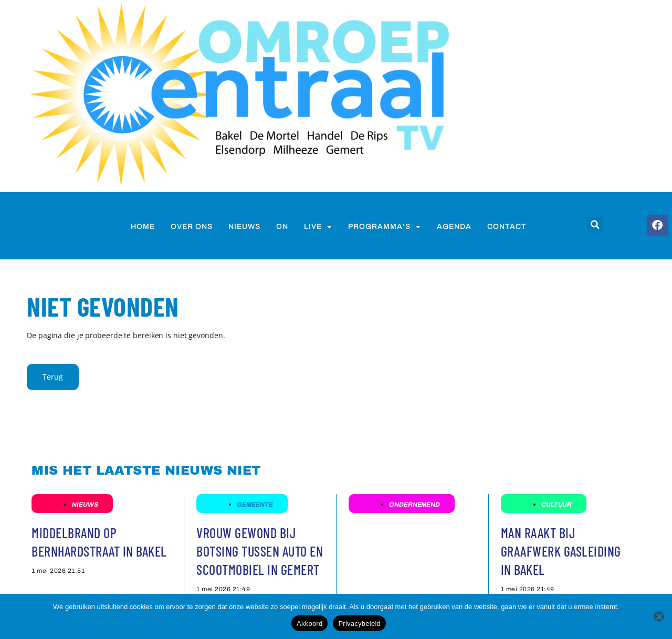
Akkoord (309, 624)
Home (143, 227)
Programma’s (385, 227)
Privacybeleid (359, 624)
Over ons (192, 227)
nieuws (244, 227)
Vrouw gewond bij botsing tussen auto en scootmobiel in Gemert (260, 551)
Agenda (454, 227)
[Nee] (659, 616)
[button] (595, 225)
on (282, 227)
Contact (507, 227)
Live (318, 227)
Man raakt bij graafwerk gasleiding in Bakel (561, 551)
